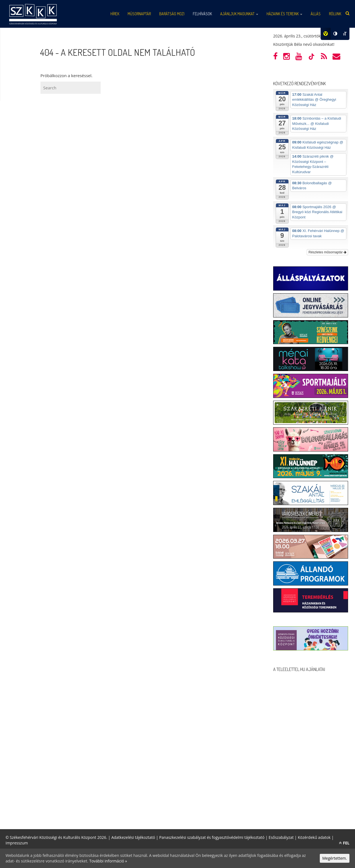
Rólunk (335, 14)
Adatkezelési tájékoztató (133, 837)
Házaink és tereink (284, 14)
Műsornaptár (139, 14)
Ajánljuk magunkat (239, 14)
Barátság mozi (172, 14)
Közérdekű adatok (314, 837)
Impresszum (17, 843)
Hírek (115, 14)
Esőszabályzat (281, 837)
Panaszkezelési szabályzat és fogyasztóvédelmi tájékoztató (212, 837)
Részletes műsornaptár (327, 252)
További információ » (108, 861)
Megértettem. (335, 858)
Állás (316, 14)
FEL (344, 843)
